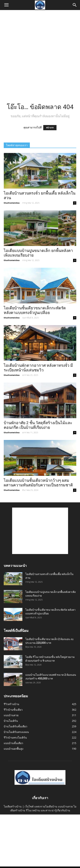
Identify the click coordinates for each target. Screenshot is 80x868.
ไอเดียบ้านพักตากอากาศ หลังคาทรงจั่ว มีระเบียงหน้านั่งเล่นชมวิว (38, 368)
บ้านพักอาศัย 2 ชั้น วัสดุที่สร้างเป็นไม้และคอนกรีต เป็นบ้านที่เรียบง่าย (38, 425)
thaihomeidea (12, 203)
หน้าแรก (50, 128)
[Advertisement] (40, 52)
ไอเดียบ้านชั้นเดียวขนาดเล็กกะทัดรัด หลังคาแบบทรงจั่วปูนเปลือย (35, 310)
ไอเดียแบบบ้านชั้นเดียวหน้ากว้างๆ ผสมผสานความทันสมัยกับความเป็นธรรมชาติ (38, 483)
